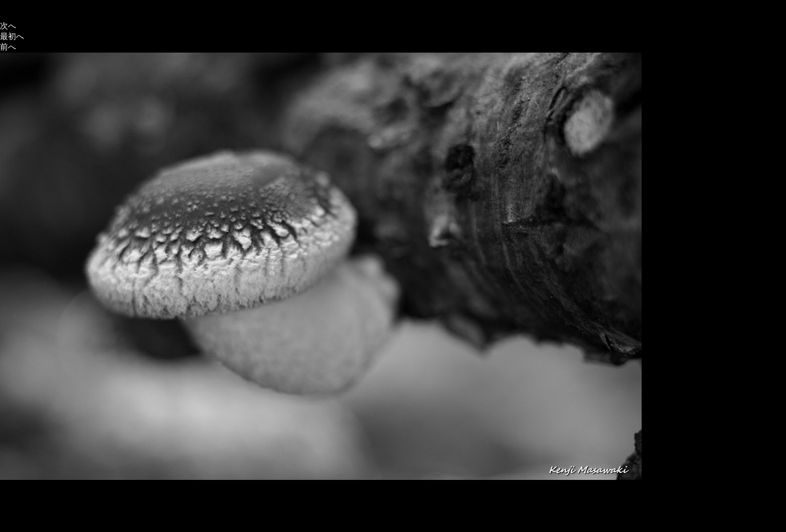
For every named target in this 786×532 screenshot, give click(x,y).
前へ (8, 47)
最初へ (12, 36)
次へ (8, 26)
